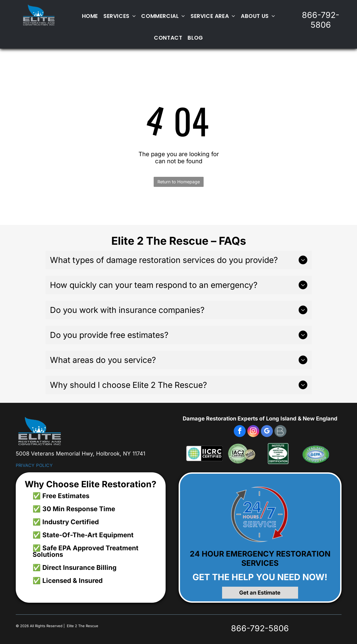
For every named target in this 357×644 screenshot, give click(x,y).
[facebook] (240, 432)
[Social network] (280, 432)
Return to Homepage (179, 182)
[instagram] (253, 432)
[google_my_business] (267, 432)
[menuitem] (90, 16)
